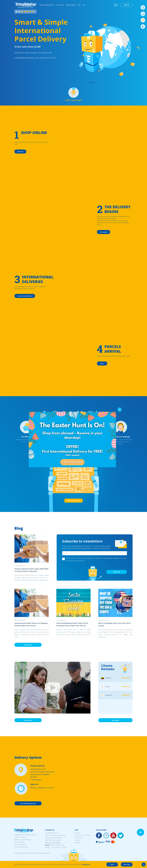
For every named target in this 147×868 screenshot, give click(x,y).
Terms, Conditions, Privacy (83, 835)
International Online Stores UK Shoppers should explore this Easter (31, 624)
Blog (19, 528)
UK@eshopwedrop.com (57, 845)
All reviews (115, 720)
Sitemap (77, 843)
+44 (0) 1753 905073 (54, 843)
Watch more (28, 720)
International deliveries (25, 296)
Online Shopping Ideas (47, 5)
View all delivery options (28, 803)
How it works (60, 5)
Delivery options (71, 5)
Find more (20, 152)
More (102, 364)
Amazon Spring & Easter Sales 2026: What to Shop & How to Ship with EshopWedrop (31, 570)
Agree (112, 864)
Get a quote (104, 232)
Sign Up (126, 5)
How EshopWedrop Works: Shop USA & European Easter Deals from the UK (72, 624)
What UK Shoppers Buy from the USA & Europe (114, 624)
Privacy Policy (79, 838)
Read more (86, 864)
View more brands (73, 501)
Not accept (127, 864)
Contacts (77, 840)
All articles (28, 645)
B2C (84, 5)
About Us (78, 833)
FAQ (79, 5)
